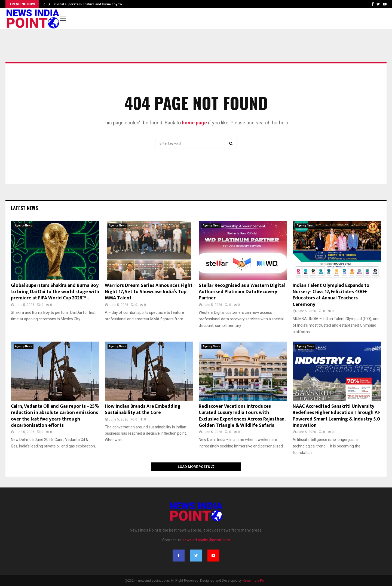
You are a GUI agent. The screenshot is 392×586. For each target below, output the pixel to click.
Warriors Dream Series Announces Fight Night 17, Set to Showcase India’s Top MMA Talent (149, 292)
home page (194, 123)
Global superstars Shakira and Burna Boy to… (89, 4)
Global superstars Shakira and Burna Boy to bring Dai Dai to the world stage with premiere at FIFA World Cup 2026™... (55, 292)
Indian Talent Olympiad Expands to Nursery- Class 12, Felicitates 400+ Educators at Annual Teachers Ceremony (331, 295)
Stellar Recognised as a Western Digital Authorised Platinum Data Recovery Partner (242, 292)
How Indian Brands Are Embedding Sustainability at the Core (143, 409)
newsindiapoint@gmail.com (206, 540)
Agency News (24, 225)
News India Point (255, 581)
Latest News (24, 208)
